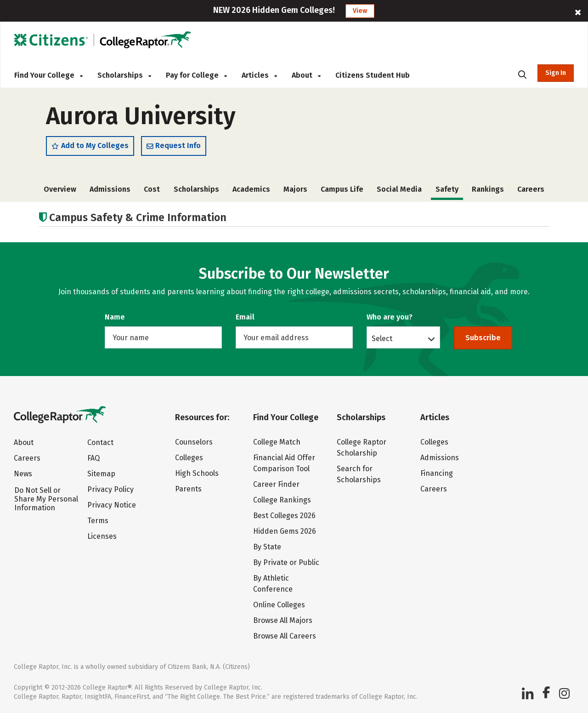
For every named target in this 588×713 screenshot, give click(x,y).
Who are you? (390, 317)
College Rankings (282, 500)
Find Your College (48, 75)
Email (245, 317)
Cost (152, 189)
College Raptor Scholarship (362, 448)
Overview (60, 189)
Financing (437, 473)
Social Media (399, 189)
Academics (251, 189)
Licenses (102, 536)
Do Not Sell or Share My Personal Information (46, 499)
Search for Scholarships (359, 474)
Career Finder (276, 484)
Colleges (189, 458)
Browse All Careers (285, 636)
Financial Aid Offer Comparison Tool (284, 463)
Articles (259, 75)
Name (115, 317)
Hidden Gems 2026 (285, 531)
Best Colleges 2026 (284, 516)
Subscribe (483, 338)
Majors (295, 189)
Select (382, 338)
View (360, 11)
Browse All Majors (283, 620)
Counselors (194, 442)
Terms (98, 521)
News (23, 474)
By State (267, 547)
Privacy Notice (112, 505)
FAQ (93, 458)
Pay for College (196, 75)
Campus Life (342, 189)
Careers (531, 189)
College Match (277, 442)
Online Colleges (279, 605)
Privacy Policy (110, 489)
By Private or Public (286, 562)
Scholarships (124, 75)
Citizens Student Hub (373, 75)
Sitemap (101, 474)
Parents (188, 489)
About (306, 75)
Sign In (556, 73)
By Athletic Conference (273, 584)
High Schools (197, 473)
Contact (100, 442)
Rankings (488, 189)
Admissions (110, 189)
